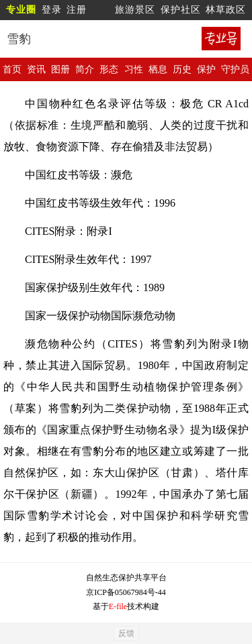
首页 (12, 69)
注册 (77, 10)
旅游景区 (135, 10)
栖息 (158, 69)
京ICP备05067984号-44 (126, 592)
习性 (134, 69)
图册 (60, 69)
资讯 (36, 69)
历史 (182, 69)
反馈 (126, 633)
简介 (85, 69)
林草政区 (226, 10)
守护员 (235, 69)
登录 (52, 10)
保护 (206, 69)
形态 (109, 69)
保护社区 (181, 10)
